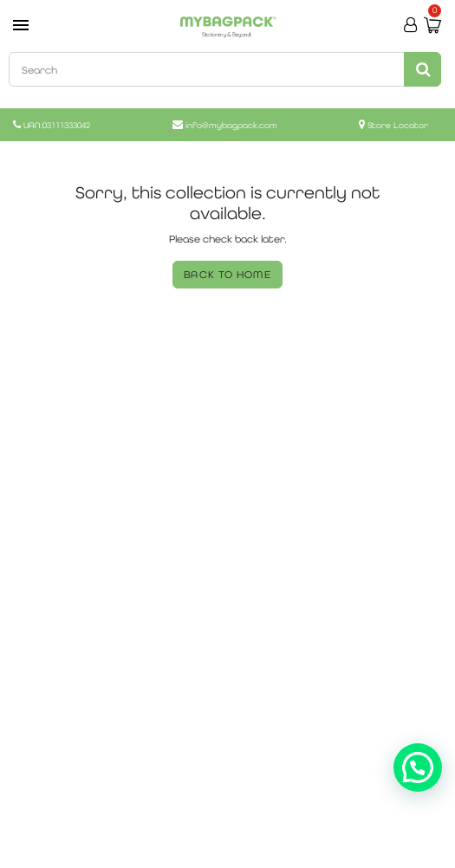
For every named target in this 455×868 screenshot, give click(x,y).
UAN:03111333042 (57, 125)
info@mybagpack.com (231, 125)
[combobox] (223, 69)
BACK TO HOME (227, 275)
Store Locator (398, 125)
